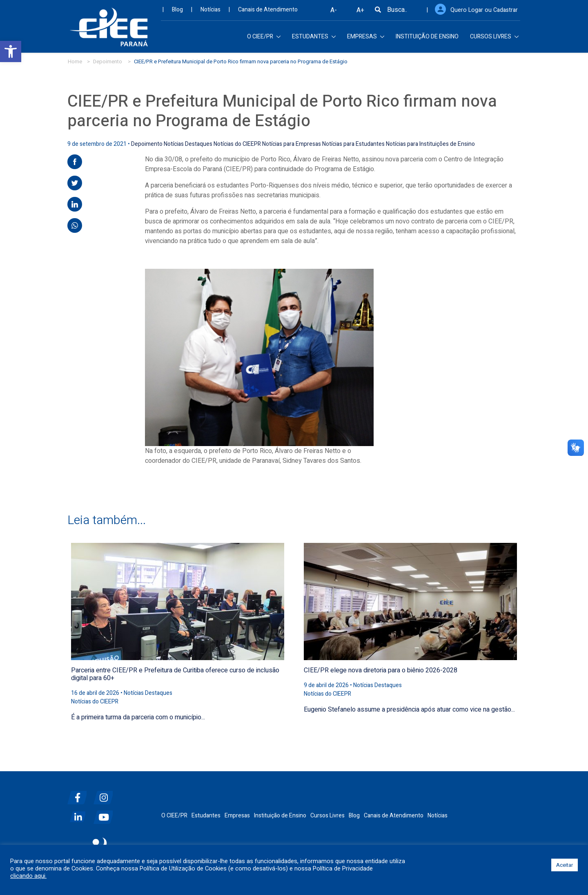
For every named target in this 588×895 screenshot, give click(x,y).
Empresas (237, 815)
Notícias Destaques (188, 144)
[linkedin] (80, 814)
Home (75, 61)
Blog (177, 12)
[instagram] (106, 794)
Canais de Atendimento (268, 12)
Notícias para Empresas (292, 144)
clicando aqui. (28, 876)
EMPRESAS (366, 39)
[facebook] (80, 794)
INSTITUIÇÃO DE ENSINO (427, 39)
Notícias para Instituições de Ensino (430, 144)
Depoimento (108, 61)
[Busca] (381, 12)
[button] (11, 51)
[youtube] (106, 814)
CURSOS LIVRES (494, 39)
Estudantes (206, 815)
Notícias (210, 12)
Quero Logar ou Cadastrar (486, 12)
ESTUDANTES (314, 39)
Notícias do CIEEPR (237, 144)
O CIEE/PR (264, 39)
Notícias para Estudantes (353, 144)
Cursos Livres (327, 815)
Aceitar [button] (565, 865)
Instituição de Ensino (280, 815)
